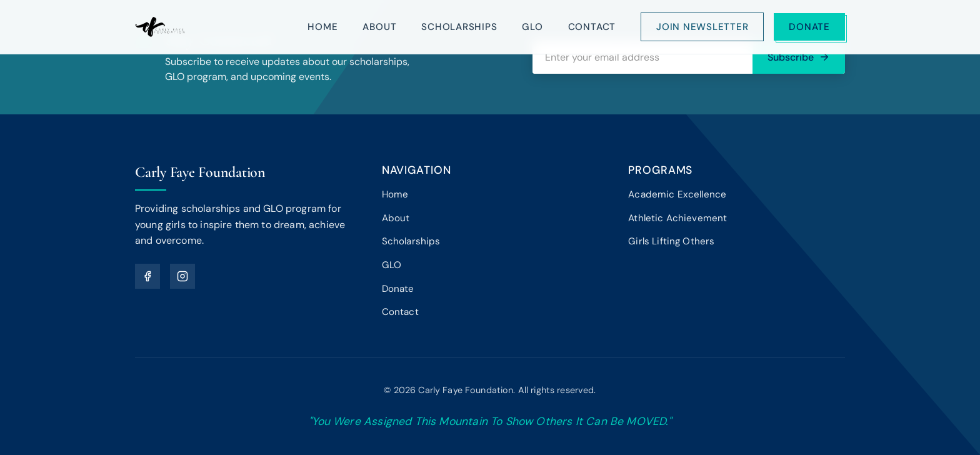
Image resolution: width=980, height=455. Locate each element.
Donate (809, 27)
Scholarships (459, 27)
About (379, 27)
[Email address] (642, 57)
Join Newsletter (702, 27)
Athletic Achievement (677, 218)
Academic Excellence (677, 194)
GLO (532, 27)
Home (322, 27)
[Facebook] (147, 276)
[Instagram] (182, 276)
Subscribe (799, 57)
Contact (592, 27)
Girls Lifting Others (671, 241)
